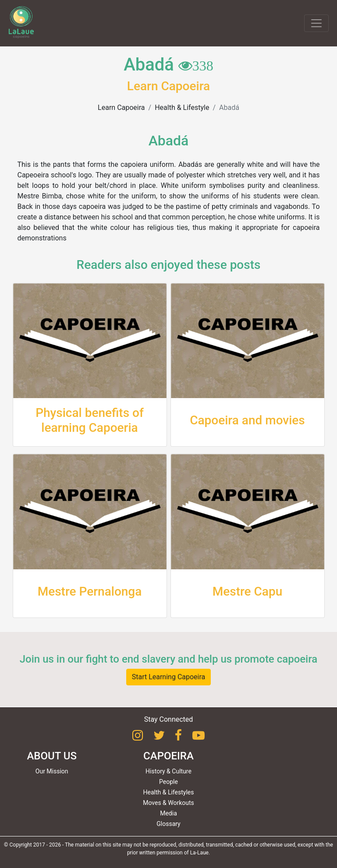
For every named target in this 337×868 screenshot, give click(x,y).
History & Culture (168, 771)
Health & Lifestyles (169, 792)
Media (168, 813)
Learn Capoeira (121, 108)
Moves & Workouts (168, 803)
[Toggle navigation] (316, 23)
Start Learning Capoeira (169, 677)
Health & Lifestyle (182, 108)
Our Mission (52, 771)
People (168, 782)
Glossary (168, 824)
